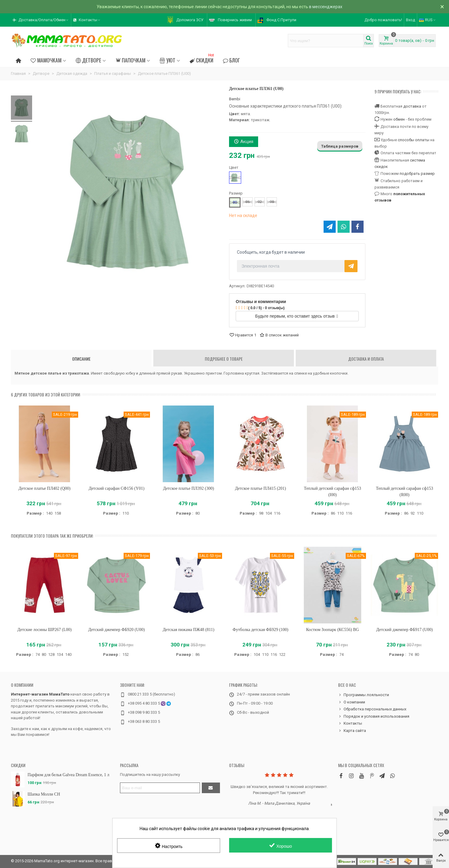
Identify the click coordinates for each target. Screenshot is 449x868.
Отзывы (237, 765)
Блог (231, 60)
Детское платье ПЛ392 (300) (188, 488)
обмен (399, 119)
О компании (22, 685)
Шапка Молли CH (44, 794)
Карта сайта (352, 731)
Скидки (202, 59)
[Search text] (326, 41)
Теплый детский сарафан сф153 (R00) (405, 492)
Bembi (235, 99)
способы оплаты (414, 140)
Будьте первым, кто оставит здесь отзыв (296, 316)
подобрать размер (417, 174)
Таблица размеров (340, 146)
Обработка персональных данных (372, 709)
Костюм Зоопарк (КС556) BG (333, 630)
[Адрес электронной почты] (160, 788)
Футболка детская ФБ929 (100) (261, 630)
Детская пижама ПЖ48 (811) (189, 630)
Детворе (88, 60)
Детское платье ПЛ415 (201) (261, 488)
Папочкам (130, 60)
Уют (167, 60)
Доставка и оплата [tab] (366, 359)
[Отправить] (211, 788)
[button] (41, 20)
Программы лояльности (364, 695)
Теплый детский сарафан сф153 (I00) (333, 492)
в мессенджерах (326, 7)
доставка (412, 106)
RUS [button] (428, 20)
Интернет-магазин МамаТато (40, 694)
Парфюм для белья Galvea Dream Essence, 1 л (68, 775)
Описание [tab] (81, 359)
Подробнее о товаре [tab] (224, 359)
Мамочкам (46, 60)
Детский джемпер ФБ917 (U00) (405, 630)
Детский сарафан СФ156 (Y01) (116, 488)
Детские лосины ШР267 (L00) (44, 630)
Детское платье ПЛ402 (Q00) (45, 488)
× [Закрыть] (442, 7)
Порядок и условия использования (374, 716)
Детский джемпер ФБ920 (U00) (116, 630)
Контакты (350, 723)
